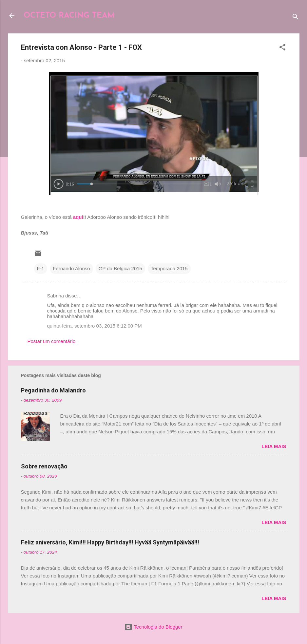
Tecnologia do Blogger (153, 627)
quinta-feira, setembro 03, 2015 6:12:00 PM (95, 326)
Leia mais (274, 446)
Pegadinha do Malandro (53, 390)
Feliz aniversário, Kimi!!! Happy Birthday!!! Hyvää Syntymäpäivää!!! (110, 542)
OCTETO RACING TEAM (69, 16)
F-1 (41, 268)
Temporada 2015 (169, 268)
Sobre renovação (44, 466)
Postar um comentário (52, 341)
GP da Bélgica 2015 (120, 268)
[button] (282, 48)
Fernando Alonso (71, 268)
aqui (78, 217)
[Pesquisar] (296, 18)
